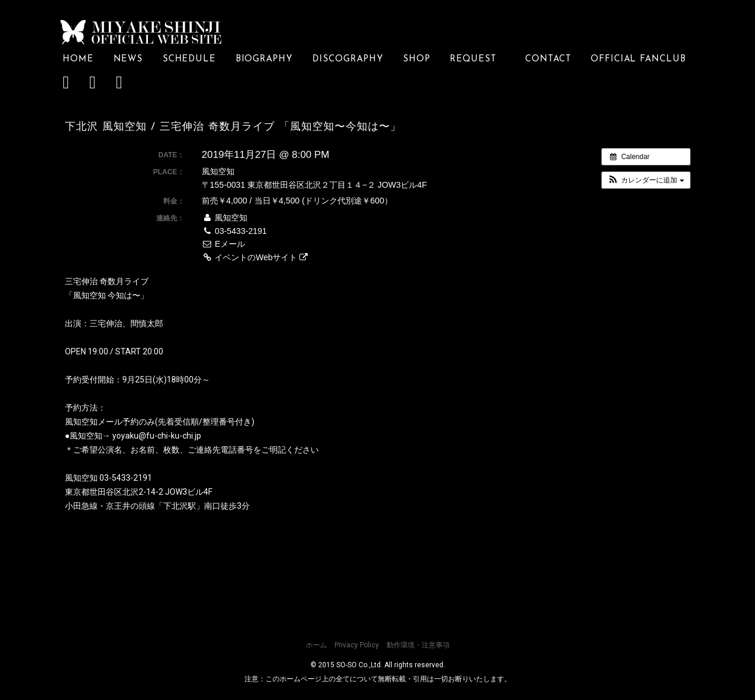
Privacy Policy (357, 645)
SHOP (417, 59)
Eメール (223, 244)
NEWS (128, 59)
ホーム (316, 645)
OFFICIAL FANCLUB (638, 59)
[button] (646, 180)
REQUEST (478, 59)
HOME (78, 59)
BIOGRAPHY (264, 59)
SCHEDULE (189, 59)
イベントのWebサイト (255, 257)
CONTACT (548, 59)
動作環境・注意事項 (418, 645)
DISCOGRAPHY (348, 59)
